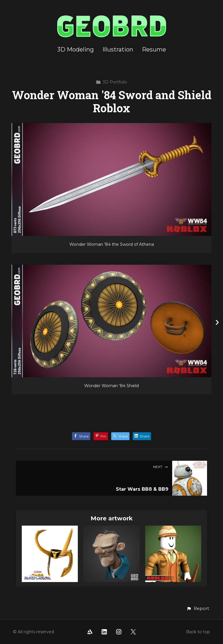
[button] (198, 609)
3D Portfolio (111, 82)
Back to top (198, 632)
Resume (154, 49)
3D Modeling (75, 49)
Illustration (118, 49)
